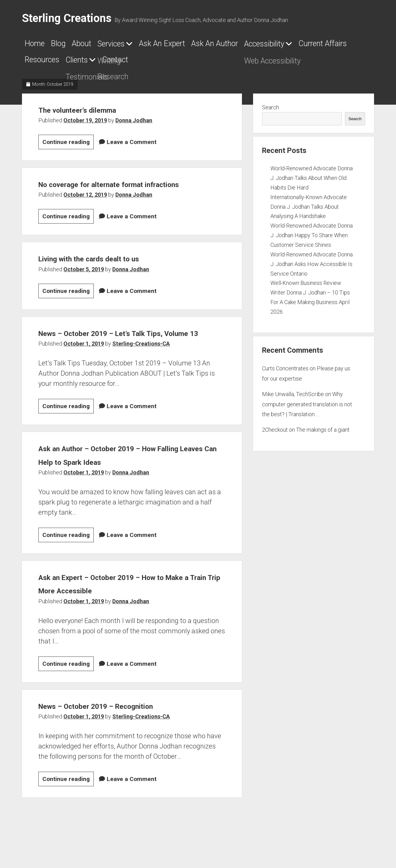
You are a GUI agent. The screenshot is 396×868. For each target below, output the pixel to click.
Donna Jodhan (134, 124)
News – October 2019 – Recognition (119, 736)
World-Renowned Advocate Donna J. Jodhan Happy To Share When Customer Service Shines (312, 239)
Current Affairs (129, 63)
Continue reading (68, 147)
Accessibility (51, 64)
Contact (290, 63)
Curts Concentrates (285, 372)
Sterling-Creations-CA (141, 374)
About (101, 46)
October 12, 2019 (85, 212)
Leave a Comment (132, 146)
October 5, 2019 (84, 286)
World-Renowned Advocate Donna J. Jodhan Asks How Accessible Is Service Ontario (312, 268)
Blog (69, 46)
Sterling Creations (67, 18)
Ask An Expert (208, 46)
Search (271, 111)
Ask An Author (278, 46)
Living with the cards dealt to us (109, 275)
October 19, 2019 (85, 124)
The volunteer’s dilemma (93, 113)
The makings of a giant (323, 434)
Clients (239, 64)
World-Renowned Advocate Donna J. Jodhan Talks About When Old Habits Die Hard (312, 182)
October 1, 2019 (84, 374)
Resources (193, 63)
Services (141, 46)
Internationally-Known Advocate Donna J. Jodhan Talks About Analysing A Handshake (309, 210)
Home (37, 46)
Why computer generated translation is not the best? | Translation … (307, 408)
